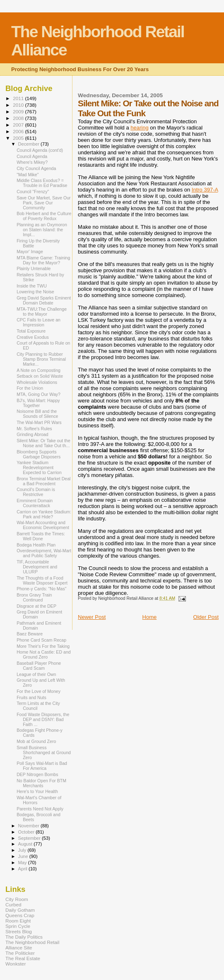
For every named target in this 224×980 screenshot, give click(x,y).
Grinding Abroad (32, 434)
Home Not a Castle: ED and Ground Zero (44, 654)
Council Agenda (32, 156)
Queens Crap (20, 915)
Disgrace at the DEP (36, 606)
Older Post (206, 617)
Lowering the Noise (35, 292)
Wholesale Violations (37, 382)
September (30, 838)
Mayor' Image (30, 252)
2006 (19, 131)
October (27, 832)
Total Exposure (31, 331)
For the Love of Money (39, 691)
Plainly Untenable (34, 268)
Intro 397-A (205, 190)
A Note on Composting (39, 370)
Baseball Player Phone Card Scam (39, 666)
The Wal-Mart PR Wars (39, 422)
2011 (19, 98)
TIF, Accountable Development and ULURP (37, 567)
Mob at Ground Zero (36, 741)
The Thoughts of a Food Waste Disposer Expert (42, 580)
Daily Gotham (20, 910)
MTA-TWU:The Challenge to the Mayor (42, 311)
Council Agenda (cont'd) (40, 150)
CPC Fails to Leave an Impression (39, 322)
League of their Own (36, 674)
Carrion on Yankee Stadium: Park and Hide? (44, 514)
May (23, 863)
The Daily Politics (24, 937)
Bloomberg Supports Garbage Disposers (39, 454)
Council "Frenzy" (33, 192)
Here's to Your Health (37, 791)
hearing (139, 128)
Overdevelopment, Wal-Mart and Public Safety (44, 553)
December (29, 144)
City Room (17, 899)
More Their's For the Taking (43, 646)
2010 (19, 105)
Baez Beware (30, 634)
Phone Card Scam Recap (41, 640)
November (29, 826)
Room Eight (18, 921)
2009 (19, 111)
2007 (19, 125)
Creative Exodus (33, 337)
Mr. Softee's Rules (34, 429)
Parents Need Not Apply (40, 809)
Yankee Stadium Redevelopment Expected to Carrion (39, 467)
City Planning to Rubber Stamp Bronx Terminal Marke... (41, 359)
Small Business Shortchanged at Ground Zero (44, 752)
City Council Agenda (36, 168)
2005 (19, 138)
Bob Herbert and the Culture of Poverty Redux (44, 216)
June (24, 856)
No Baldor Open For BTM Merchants (41, 783)
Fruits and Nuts (31, 697)
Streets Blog (19, 931)
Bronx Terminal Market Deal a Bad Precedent (43, 481)
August (26, 844)
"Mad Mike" (28, 175)
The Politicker (20, 953)
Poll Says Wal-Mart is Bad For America (42, 766)
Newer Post (92, 617)
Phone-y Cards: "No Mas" (41, 589)
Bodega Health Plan (36, 545)
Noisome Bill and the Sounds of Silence (37, 414)
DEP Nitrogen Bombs (37, 774)
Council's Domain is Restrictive (36, 492)
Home (150, 617)
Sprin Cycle (18, 926)
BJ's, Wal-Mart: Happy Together (38, 403)
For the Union (30, 388)
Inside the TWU (32, 286)
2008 (19, 118)
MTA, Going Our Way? (39, 394)
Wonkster (16, 964)
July (23, 850)
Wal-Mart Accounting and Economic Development (43, 525)
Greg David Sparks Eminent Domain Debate (44, 300)
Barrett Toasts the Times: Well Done (41, 536)
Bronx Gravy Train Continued (34, 597)
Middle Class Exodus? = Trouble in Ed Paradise (42, 183)
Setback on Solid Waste (40, 376)
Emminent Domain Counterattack (35, 503)
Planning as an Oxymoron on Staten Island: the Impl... (42, 230)
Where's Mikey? (32, 162)
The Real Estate (23, 958)
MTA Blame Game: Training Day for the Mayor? (43, 260)
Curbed (13, 905)
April (23, 869)
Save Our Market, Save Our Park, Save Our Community (44, 203)
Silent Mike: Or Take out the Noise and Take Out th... (43, 443)
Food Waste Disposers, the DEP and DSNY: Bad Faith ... (43, 719)
